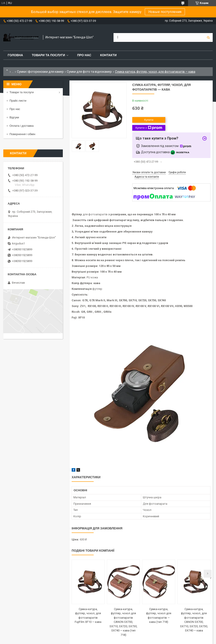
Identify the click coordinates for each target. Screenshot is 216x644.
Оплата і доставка (21, 126)
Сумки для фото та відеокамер (89, 72)
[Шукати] (208, 37)
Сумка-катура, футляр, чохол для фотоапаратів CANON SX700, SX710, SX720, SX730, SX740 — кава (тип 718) (123, 622)
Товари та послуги (48, 55)
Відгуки (14, 117)
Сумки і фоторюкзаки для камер (40, 72)
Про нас (84, 55)
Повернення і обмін (22, 134)
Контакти (108, 55)
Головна (15, 55)
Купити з (149, 128)
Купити (149, 120)
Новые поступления (165, 12)
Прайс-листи (18, 101)
